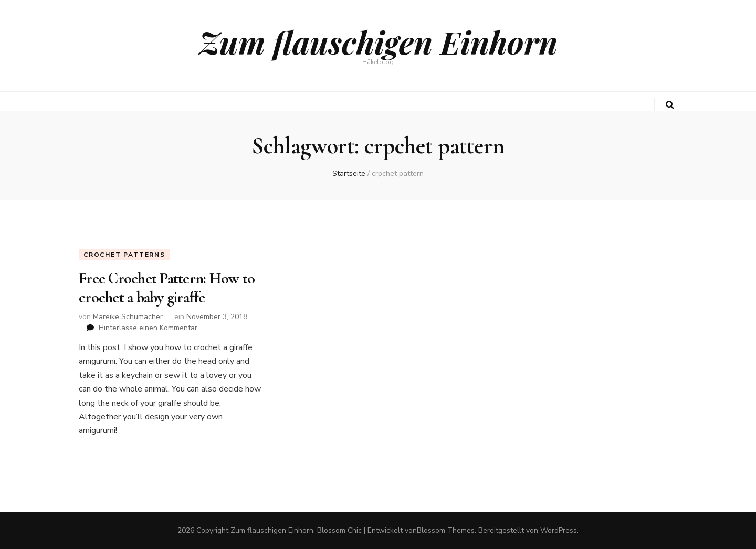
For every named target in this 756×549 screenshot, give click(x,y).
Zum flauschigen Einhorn (378, 41)
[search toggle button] (670, 105)
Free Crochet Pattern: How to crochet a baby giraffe (167, 288)
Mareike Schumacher (128, 317)
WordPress (559, 530)
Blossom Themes (446, 530)
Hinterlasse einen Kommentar (148, 328)
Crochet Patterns (124, 255)
